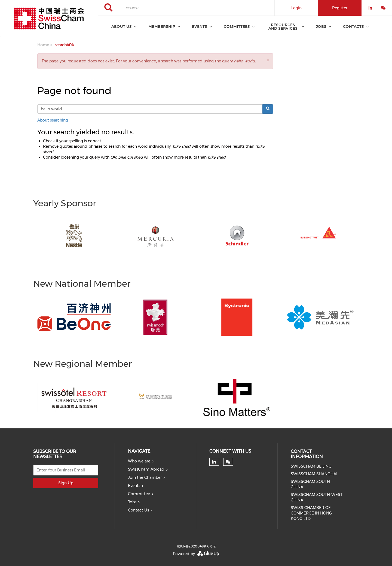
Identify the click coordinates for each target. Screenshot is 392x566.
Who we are (139, 461)
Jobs (132, 502)
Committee (139, 494)
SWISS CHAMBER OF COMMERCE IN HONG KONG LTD (311, 513)
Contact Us (138, 510)
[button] (268, 60)
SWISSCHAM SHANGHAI (314, 474)
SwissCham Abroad (146, 469)
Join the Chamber (145, 477)
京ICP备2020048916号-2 (196, 546)
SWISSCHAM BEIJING (311, 466)
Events (134, 486)
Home (43, 45)
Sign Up (66, 483)
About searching (53, 120)
